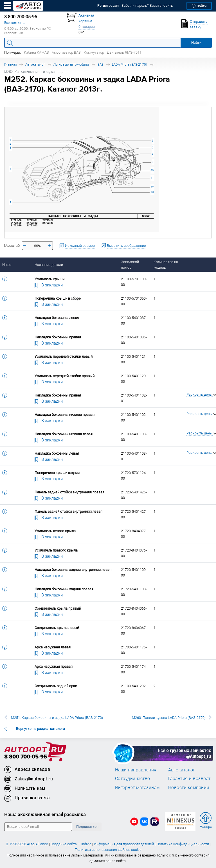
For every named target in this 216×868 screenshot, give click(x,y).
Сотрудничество (133, 778)
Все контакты (15, 23)
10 (152, 170)
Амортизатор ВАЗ (66, 52)
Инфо (7, 265)
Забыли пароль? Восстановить (147, 5)
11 (152, 178)
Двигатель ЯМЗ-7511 (124, 52)
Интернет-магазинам (137, 787)
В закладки (49, 285)
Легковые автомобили (71, 64)
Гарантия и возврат (189, 778)
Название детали (49, 265)
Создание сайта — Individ (71, 844)
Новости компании (189, 787)
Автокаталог (35, 64)
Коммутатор (94, 52)
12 (152, 187)
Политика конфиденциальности (183, 844)
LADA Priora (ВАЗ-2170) (130, 64)
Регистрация (108, 5)
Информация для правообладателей (124, 844)
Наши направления (136, 770)
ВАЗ (101, 64)
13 (152, 192)
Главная (10, 64)
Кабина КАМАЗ (36, 52)
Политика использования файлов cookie (108, 850)
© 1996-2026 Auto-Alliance (27, 844)
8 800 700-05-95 (26, 757)
